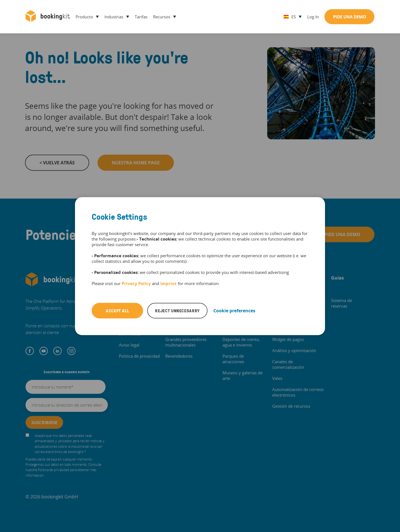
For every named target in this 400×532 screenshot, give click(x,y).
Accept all (117, 311)
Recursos (162, 17)
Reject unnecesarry (177, 311)
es (290, 17)
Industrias (114, 17)
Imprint (168, 283)
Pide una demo (350, 17)
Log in (313, 17)
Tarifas (141, 17)
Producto (84, 17)
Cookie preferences (234, 311)
